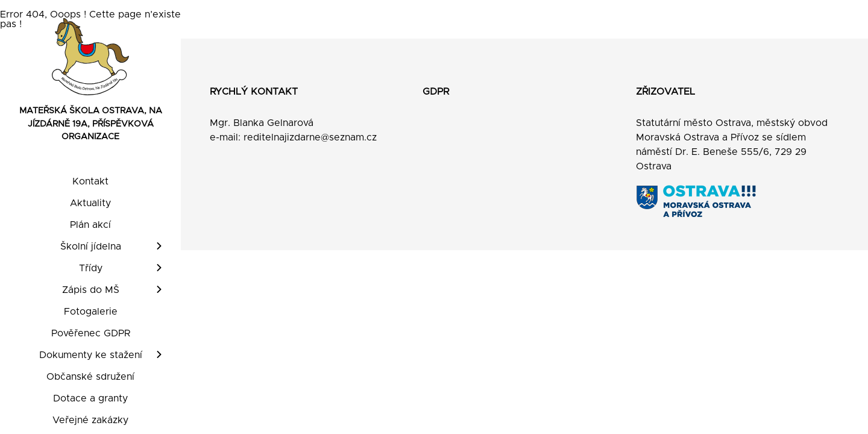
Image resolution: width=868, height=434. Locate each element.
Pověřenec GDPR (91, 333)
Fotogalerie (91, 312)
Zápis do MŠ (91, 290)
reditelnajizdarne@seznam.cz (310, 137)
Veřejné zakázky (90, 420)
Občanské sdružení (90, 377)
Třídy (91, 268)
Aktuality (90, 203)
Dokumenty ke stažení (91, 355)
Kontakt (90, 181)
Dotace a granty (90, 398)
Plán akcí (90, 225)
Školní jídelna (91, 247)
